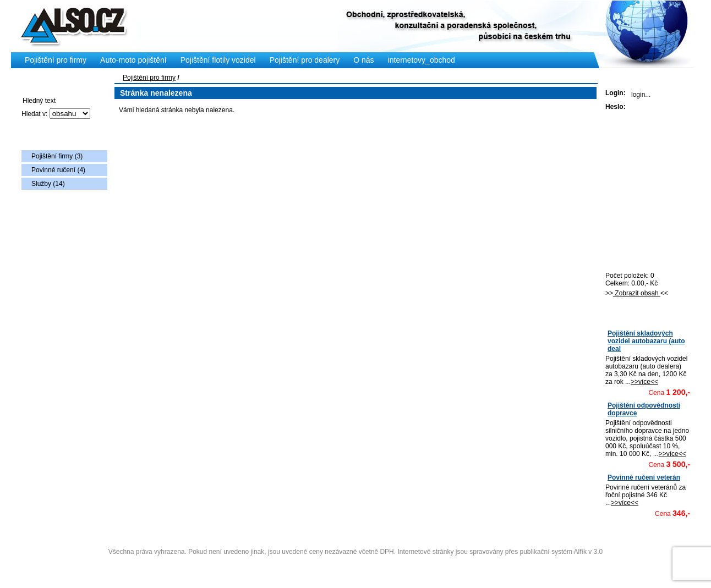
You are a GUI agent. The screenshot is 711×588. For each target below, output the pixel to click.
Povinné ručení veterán (644, 477)
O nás (363, 60)
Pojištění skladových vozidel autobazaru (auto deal (646, 341)
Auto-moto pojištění (133, 60)
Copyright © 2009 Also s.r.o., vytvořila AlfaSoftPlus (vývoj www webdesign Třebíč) (356, 535)
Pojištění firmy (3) (57, 156)
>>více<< (644, 382)
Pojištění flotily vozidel (218, 60)
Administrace (355, 565)
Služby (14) (48, 184)
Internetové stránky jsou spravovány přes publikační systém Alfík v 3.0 (500, 552)
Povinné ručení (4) (58, 170)
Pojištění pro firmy (149, 78)
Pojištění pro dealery (305, 60)
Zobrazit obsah (637, 293)
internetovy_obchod (422, 60)
